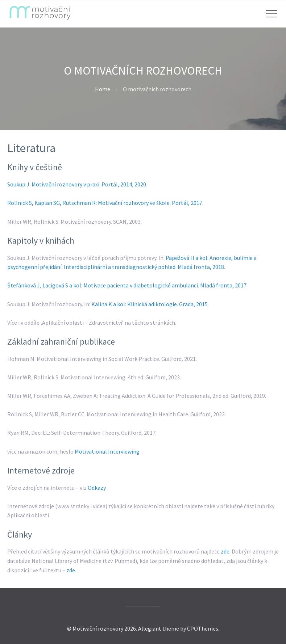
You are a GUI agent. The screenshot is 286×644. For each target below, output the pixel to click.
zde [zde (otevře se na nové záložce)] (225, 551)
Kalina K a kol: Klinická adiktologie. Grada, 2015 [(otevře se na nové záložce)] (150, 304)
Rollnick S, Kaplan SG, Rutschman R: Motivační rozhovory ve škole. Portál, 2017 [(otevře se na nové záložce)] (105, 203)
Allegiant (150, 628)
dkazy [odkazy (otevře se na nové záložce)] (99, 488)
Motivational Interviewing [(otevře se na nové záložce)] (107, 451)
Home (103, 89)
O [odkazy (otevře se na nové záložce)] (90, 488)
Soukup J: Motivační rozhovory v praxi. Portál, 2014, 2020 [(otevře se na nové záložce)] (77, 184)
